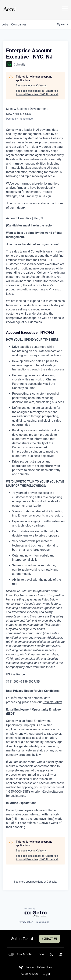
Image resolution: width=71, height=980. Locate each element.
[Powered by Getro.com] (36, 913)
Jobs (41, 954)
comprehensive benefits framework (37, 646)
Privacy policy (26, 922)
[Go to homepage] (9, 9)
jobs (5, 24)
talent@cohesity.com (49, 792)
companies (19, 24)
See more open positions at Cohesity (36, 882)
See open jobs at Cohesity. (32, 85)
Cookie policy (43, 922)
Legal (46, 974)
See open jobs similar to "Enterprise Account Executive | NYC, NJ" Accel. (37, 93)
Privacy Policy (52, 702)
